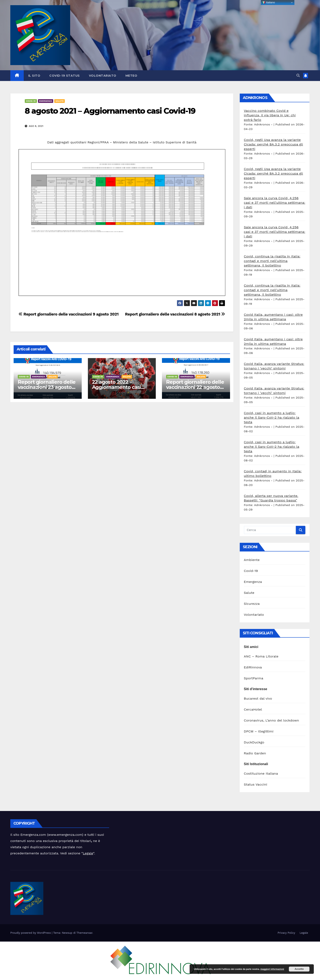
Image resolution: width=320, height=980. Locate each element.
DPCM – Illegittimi (259, 731)
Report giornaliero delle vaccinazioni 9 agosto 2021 (69, 314)
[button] (298, 76)
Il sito (34, 76)
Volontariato (103, 76)
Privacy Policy (286, 933)
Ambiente (252, 560)
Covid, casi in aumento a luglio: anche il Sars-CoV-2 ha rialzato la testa (272, 417)
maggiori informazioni (272, 969)
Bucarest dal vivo (258, 698)
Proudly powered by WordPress (31, 933)
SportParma (254, 678)
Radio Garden (255, 753)
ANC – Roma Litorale (261, 656)
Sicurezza (252, 604)
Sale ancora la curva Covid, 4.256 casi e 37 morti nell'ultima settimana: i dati (275, 203)
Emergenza (46, 101)
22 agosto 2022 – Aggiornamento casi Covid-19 (116, 387)
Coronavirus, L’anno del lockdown (272, 720)
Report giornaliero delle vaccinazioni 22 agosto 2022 (195, 387)
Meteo (131, 76)
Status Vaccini (256, 784)
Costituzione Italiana (261, 773)
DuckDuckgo (254, 742)
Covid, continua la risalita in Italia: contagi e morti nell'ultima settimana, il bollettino (272, 261)
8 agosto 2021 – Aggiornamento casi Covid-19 (110, 111)
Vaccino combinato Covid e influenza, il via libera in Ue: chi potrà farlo (270, 115)
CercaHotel (253, 709)
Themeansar (84, 933)
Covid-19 (31, 101)
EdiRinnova (253, 667)
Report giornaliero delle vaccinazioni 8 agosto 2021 (175, 314)
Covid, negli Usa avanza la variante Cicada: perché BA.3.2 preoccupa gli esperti (273, 144)
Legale (88, 853)
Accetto (299, 969)
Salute (60, 101)
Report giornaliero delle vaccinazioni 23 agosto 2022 (47, 387)
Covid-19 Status (65, 76)
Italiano (269, 2)
